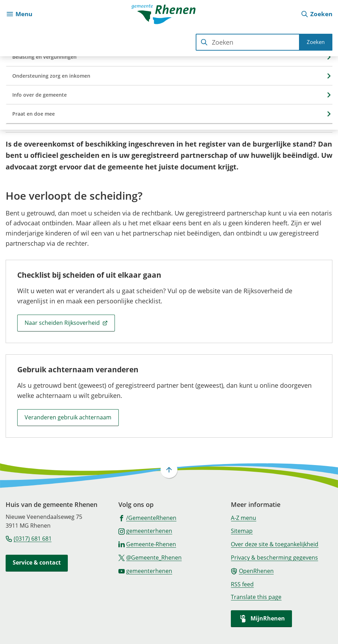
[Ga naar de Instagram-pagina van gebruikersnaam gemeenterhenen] (145, 530)
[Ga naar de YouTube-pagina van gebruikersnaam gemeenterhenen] (145, 571)
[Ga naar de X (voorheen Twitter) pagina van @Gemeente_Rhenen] (150, 557)
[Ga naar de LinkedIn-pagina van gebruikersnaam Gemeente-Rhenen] (147, 544)
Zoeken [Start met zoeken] (316, 42)
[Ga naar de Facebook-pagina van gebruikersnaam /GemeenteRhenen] (148, 517)
